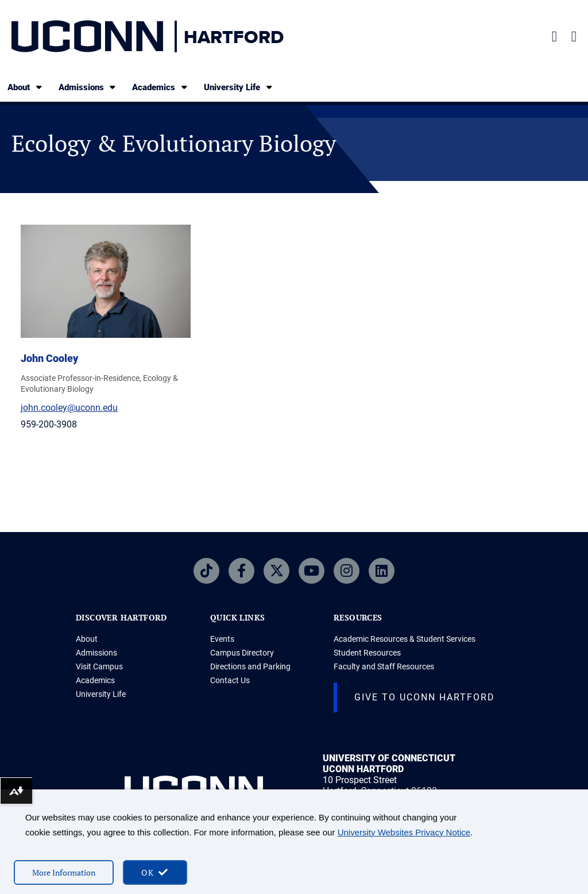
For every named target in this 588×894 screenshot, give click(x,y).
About (26, 87)
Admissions (88, 87)
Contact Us (230, 680)
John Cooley (49, 358)
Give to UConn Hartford (425, 697)
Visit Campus (99, 666)
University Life (239, 87)
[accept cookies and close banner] (155, 872)
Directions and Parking (250, 666)
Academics (160, 87)
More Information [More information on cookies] (64, 872)
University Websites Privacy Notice (404, 832)
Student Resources (367, 653)
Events (222, 639)
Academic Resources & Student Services (405, 639)
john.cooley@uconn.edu (69, 408)
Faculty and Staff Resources (384, 666)
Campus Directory (242, 653)
